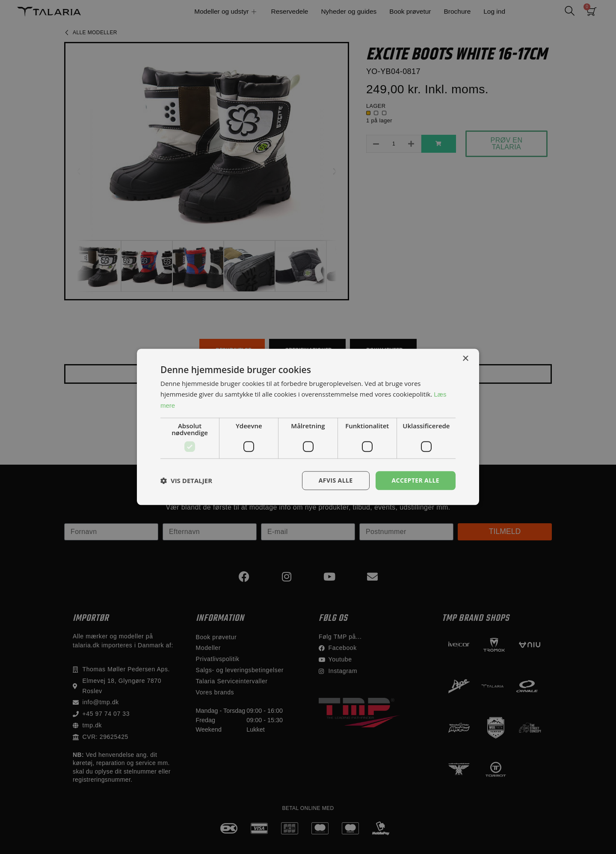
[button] (186, 480)
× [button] (465, 359)
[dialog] (308, 427)
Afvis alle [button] (336, 480)
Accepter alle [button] (416, 480)
